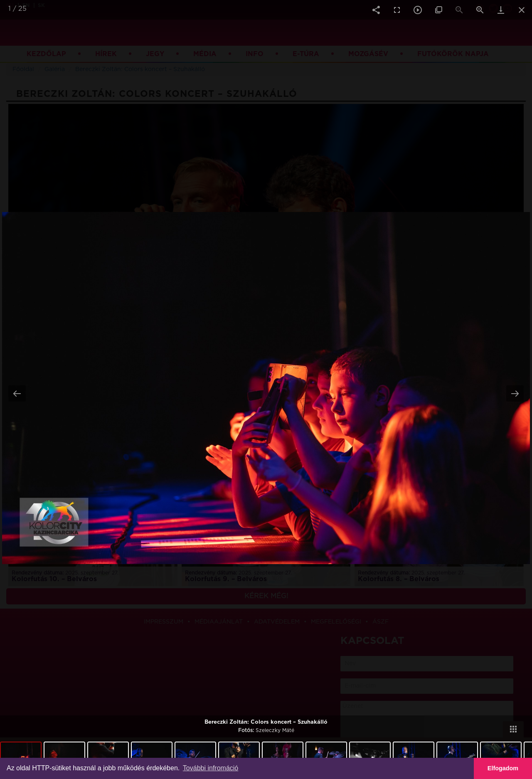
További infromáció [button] (211, 768)
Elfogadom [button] (503, 768)
